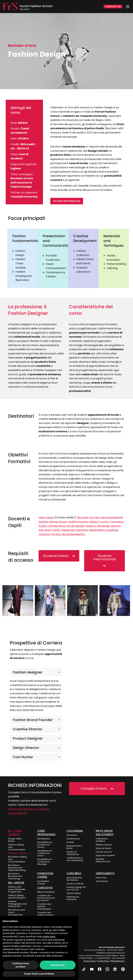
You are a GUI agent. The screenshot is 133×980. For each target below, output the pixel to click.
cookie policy (49, 936)
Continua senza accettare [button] (20, 965)
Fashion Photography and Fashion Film (17, 904)
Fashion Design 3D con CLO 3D (76, 888)
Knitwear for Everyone (73, 898)
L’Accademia (75, 831)
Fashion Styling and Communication (17, 847)
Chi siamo (72, 835)
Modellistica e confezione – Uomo (45, 853)
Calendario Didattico (102, 840)
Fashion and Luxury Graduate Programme (17, 889)
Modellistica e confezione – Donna (45, 845)
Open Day (101, 878)
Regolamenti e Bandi (74, 847)
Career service (104, 852)
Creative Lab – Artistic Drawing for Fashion (45, 915)
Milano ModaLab (46, 892)
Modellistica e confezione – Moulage (45, 862)
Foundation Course (43, 882)
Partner (70, 842)
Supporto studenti (105, 855)
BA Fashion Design (18, 853)
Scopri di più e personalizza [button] (39, 974)
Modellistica (44, 839)
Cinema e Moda (75, 884)
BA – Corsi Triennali (15, 833)
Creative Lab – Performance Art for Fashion (46, 898)
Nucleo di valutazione (73, 853)
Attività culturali (104, 845)
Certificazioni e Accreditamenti (75, 859)
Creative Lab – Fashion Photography (45, 906)
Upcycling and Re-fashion (74, 879)
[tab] (36, 672)
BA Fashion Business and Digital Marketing (17, 868)
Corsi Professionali (46, 833)
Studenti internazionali (103, 860)
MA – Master (16, 883)
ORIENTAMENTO (105, 873)
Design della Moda (15, 840)
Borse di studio (104, 848)
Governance (73, 839)
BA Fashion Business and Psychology (15, 876)
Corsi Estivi (45, 888)
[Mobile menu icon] (128, 7)
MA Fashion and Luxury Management (16, 912)
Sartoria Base (74, 893)
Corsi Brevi (74, 873)
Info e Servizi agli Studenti (105, 833)
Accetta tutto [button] (58, 965)
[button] (59, 556)
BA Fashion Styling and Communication (17, 859)
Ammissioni (102, 881)
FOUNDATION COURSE (45, 875)
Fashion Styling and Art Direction (17, 897)
